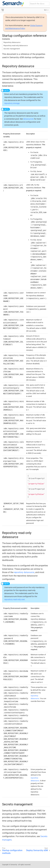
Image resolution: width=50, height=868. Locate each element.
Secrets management (12, 49)
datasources (28, 119)
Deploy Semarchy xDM (37, 850)
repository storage (12, 103)
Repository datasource (12, 42)
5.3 (45, 10)
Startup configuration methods (12, 852)
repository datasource (24, 572)
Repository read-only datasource (16, 46)
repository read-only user (14, 599)
